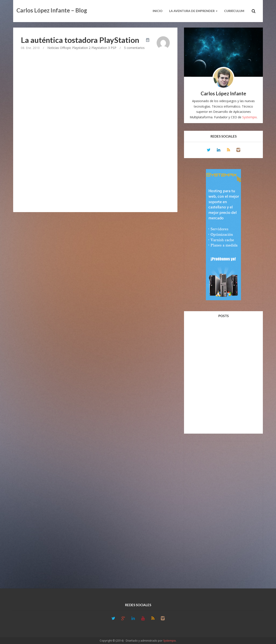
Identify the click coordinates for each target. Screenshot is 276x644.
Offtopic (65, 48)
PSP (113, 48)
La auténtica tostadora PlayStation (80, 40)
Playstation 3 (101, 48)
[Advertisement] (223, 510)
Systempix (249, 117)
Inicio (158, 11)
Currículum (234, 11)
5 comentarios (134, 48)
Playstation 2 (81, 48)
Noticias (53, 48)
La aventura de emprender (193, 11)
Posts (223, 316)
